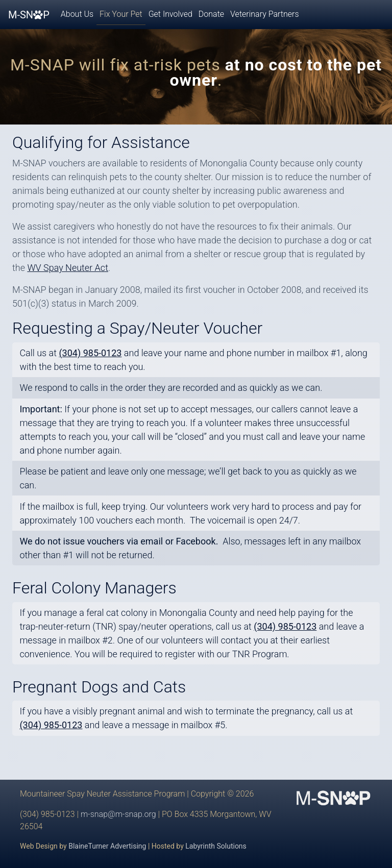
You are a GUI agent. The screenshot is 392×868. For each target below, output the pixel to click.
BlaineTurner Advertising (107, 846)
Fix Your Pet (121, 14)
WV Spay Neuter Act (68, 268)
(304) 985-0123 (285, 626)
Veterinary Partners (264, 14)
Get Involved (170, 14)
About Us (77, 14)
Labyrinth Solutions (216, 846)
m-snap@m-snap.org (118, 814)
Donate (211, 14)
